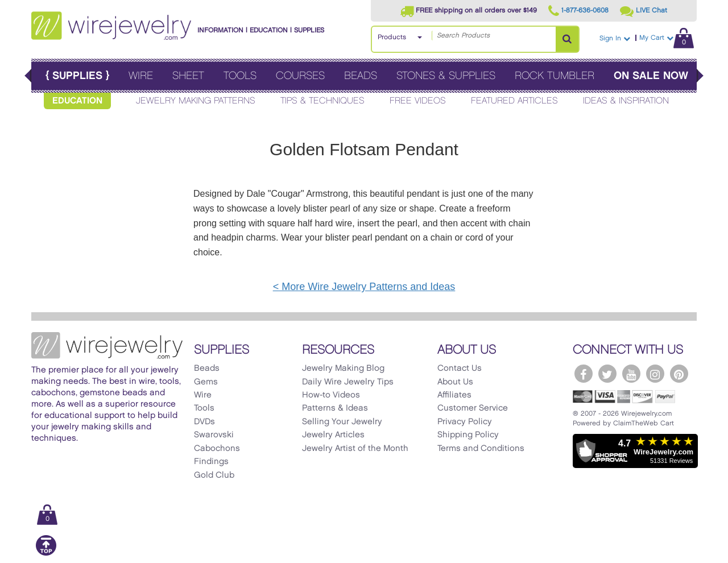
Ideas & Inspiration (626, 101)
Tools (240, 76)
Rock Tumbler (555, 76)
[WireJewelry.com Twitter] (607, 374)
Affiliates (454, 395)
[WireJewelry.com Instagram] (655, 374)
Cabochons (217, 449)
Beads (361, 76)
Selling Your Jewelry (342, 422)
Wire (141, 76)
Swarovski (214, 435)
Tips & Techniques (322, 101)
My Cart (667, 38)
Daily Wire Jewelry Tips (348, 382)
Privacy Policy (465, 422)
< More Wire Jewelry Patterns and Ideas (364, 287)
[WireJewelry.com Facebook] (584, 374)
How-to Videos (331, 395)
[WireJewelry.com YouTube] (631, 374)
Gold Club (214, 475)
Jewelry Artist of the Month (355, 449)
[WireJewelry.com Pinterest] (679, 374)
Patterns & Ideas (335, 408)
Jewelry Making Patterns (196, 101)
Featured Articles (514, 101)
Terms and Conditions (481, 449)
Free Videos (418, 101)
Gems (206, 382)
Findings (211, 462)
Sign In (615, 38)
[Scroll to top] (46, 554)
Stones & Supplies (446, 76)
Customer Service (473, 408)
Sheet (188, 76)
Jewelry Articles (333, 435)
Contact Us (460, 369)
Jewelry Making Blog (343, 369)
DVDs (204, 422)
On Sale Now (651, 76)
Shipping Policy (468, 435)
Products (392, 37)
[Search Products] (567, 39)
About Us (455, 382)
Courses (300, 76)
